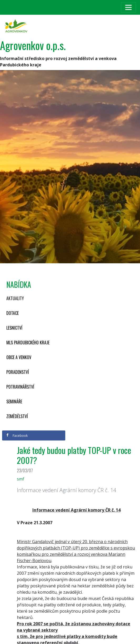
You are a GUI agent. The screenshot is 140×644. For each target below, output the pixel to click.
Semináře (14, 402)
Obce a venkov (19, 357)
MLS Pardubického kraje (28, 343)
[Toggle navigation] (128, 7)
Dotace (12, 313)
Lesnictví (14, 328)
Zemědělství (17, 416)
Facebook (17, 435)
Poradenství (18, 372)
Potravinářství (20, 387)
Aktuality (15, 298)
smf (21, 479)
